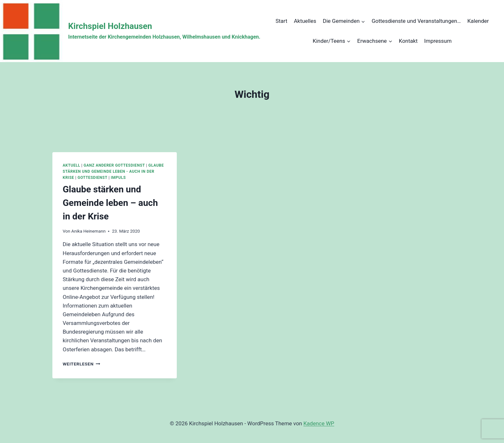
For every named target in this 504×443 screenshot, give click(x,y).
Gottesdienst (92, 178)
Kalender (478, 21)
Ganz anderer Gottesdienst (114, 165)
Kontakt (408, 41)
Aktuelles (305, 21)
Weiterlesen (81, 364)
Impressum (438, 41)
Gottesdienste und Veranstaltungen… (416, 21)
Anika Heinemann (89, 231)
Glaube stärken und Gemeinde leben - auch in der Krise (113, 171)
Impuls (118, 178)
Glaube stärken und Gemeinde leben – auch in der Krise (110, 203)
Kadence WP (319, 423)
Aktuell (71, 165)
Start (281, 21)
